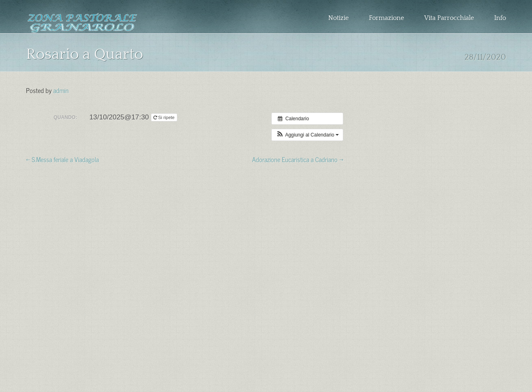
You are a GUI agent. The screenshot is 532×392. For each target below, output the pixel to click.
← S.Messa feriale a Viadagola (62, 159)
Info (500, 18)
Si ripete (165, 117)
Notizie (338, 18)
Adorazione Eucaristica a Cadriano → (298, 159)
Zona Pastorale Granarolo (82, 23)
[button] (307, 135)
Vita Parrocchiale (449, 18)
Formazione (386, 18)
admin (61, 90)
